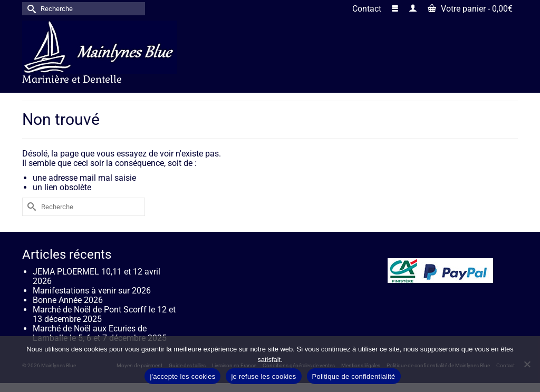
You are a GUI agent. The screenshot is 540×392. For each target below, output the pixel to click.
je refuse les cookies (263, 376)
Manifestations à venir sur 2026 (92, 291)
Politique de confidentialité (354, 376)
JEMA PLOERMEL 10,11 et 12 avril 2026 (97, 276)
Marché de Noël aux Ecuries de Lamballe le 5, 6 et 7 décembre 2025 (100, 333)
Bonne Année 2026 (68, 300)
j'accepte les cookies (182, 376)
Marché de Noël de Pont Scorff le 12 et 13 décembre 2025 (104, 314)
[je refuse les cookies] (527, 364)
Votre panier (470, 9)
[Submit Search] (30, 9)
